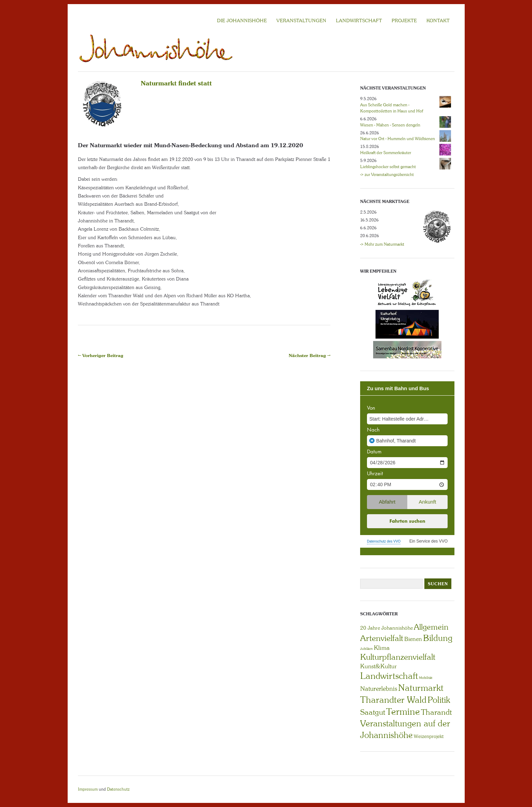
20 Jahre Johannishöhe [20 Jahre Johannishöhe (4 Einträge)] (386, 628)
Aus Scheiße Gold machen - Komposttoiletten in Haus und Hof (392, 108)
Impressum (88, 789)
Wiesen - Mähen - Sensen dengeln (390, 125)
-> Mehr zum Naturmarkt (382, 244)
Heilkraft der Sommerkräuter (386, 153)
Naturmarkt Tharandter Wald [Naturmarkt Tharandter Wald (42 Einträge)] (402, 694)
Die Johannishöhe (242, 20)
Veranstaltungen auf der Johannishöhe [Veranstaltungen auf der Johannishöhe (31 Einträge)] (405, 729)
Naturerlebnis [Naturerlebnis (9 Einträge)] (379, 689)
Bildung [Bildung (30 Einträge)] (438, 638)
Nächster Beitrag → (310, 355)
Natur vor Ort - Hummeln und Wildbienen (398, 139)
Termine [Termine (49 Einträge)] (403, 712)
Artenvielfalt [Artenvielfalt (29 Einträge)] (382, 638)
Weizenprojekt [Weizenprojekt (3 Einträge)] (429, 736)
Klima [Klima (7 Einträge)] (382, 648)
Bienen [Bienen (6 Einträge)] (413, 639)
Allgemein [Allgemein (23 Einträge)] (431, 627)
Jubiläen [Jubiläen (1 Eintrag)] (366, 649)
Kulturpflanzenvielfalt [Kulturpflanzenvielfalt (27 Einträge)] (398, 657)
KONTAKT (438, 20)
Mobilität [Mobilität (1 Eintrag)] (426, 678)
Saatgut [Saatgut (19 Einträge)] (373, 712)
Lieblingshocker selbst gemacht (388, 167)
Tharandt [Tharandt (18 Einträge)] (436, 712)
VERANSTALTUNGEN (301, 20)
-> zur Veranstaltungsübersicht (387, 175)
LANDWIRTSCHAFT (359, 20)
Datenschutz (118, 789)
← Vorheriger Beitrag (101, 355)
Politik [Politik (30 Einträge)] (439, 700)
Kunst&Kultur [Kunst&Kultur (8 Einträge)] (379, 666)
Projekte (404, 20)
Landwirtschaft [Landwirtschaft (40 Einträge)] (389, 676)
